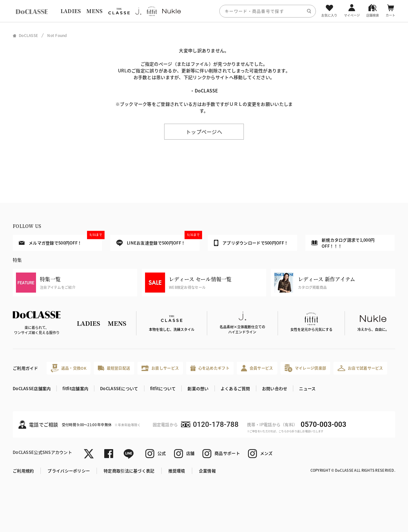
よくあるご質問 (235, 388)
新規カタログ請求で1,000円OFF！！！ (343, 243)
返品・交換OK (69, 368)
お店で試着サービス (360, 368)
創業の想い (198, 388)
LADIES (71, 11)
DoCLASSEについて (119, 388)
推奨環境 (177, 471)
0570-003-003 (323, 424)
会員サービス (257, 368)
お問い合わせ (275, 388)
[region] (204, 11)
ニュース (307, 388)
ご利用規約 (23, 471)
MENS (94, 11)
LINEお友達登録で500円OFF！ (158, 240)
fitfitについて (163, 388)
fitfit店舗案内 (75, 388)
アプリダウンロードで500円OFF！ (251, 243)
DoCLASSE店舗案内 (32, 388)
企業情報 (207, 471)
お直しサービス (160, 368)
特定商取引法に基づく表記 (129, 471)
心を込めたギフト (210, 368)
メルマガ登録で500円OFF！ (60, 240)
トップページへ (204, 132)
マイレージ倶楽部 (306, 368)
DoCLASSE (206, 91)
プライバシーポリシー (69, 471)
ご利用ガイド (25, 368)
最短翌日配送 (114, 368)
